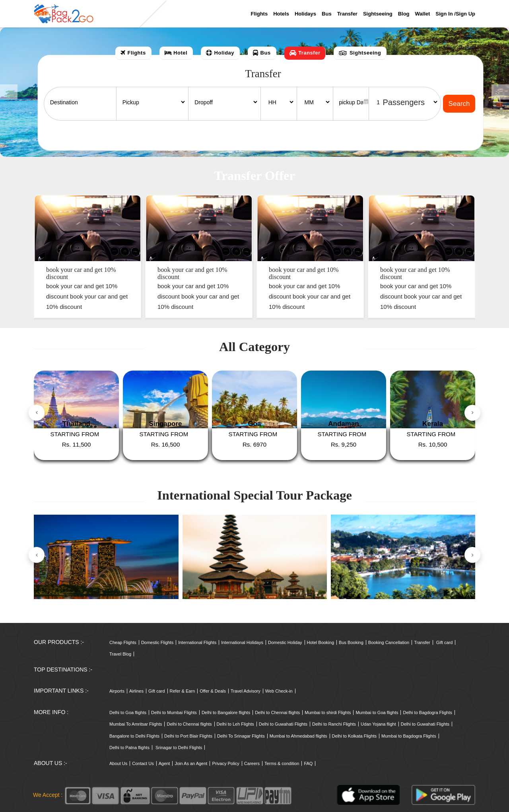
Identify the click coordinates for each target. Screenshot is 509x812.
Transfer (347, 14)
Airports (117, 691)
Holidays (305, 14)
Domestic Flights (157, 642)
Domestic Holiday (285, 642)
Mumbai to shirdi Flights (328, 712)
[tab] (133, 53)
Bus (327, 14)
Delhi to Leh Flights (235, 724)
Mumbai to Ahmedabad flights (298, 736)
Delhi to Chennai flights (277, 712)
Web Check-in (279, 691)
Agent (164, 763)
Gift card (445, 642)
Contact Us (143, 763)
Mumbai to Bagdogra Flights (409, 736)
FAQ (308, 763)
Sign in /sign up (455, 14)
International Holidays (242, 642)
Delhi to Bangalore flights (226, 712)
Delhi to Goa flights (128, 712)
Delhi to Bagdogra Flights (427, 712)
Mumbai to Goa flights (377, 712)
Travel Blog (120, 654)
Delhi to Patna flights (129, 748)
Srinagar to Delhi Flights (179, 748)
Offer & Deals (213, 691)
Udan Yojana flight (378, 724)
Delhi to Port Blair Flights (188, 736)
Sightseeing (378, 14)
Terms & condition (282, 763)
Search (459, 104)
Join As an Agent (191, 763)
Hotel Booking (321, 642)
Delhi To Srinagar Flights (241, 736)
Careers (252, 763)
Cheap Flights (123, 642)
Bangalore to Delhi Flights (134, 736)
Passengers (404, 102)
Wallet (423, 14)
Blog (404, 14)
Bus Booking (351, 642)
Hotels (281, 14)
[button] (9, 92)
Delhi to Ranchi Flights (334, 724)
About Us (118, 763)
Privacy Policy (225, 763)
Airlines (136, 691)
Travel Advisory (246, 691)
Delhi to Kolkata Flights (355, 736)
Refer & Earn (183, 691)
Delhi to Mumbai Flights (174, 712)
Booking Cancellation (389, 642)
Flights (259, 14)
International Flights (197, 642)
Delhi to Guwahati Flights (283, 724)
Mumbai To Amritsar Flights (136, 724)
